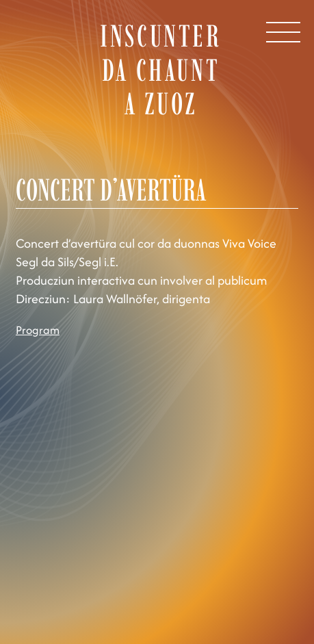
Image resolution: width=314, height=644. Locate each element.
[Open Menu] (283, 32)
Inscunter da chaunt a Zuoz (160, 69)
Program (38, 330)
